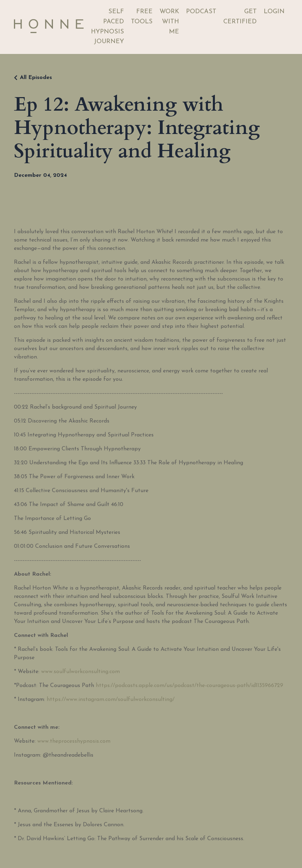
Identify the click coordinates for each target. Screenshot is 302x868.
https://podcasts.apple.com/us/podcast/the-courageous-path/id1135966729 (189, 686)
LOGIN (274, 12)
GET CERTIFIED (240, 17)
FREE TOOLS (142, 17)
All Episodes (36, 78)
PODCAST (201, 12)
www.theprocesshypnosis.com (74, 741)
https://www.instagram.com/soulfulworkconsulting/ (111, 700)
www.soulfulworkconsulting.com (80, 672)
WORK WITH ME (169, 22)
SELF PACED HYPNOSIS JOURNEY (107, 27)
